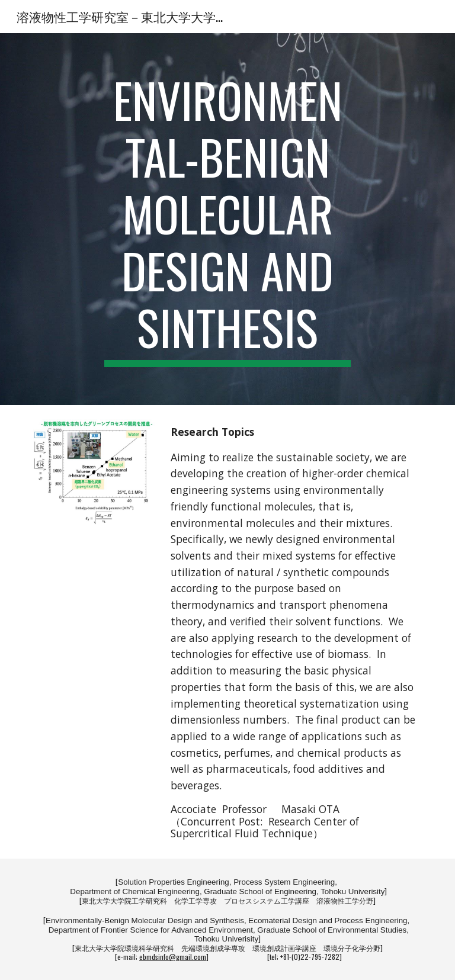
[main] (227, 219)
